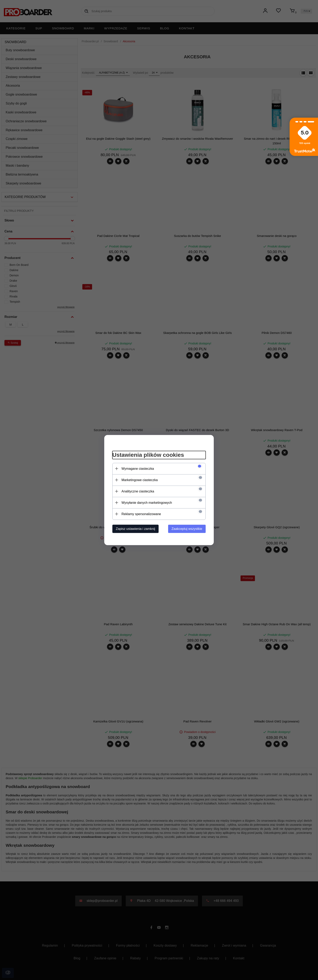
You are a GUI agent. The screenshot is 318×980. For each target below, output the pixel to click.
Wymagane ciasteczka (138, 469)
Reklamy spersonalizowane (141, 514)
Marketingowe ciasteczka (140, 480)
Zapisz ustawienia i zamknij (135, 529)
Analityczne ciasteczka (138, 491)
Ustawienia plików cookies (148, 455)
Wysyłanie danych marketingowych (147, 503)
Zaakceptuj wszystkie (187, 529)
